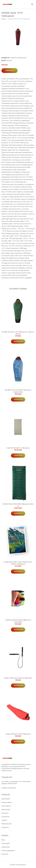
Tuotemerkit (5, 817)
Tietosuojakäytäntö (8, 851)
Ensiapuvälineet (7, 802)
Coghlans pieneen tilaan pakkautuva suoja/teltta (18, 621)
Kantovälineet (6, 806)
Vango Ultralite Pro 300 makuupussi (18, 734)
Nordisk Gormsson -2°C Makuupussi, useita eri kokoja (18, 333)
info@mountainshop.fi (9, 788)
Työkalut (4, 820)
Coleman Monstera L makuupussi (18, 448)
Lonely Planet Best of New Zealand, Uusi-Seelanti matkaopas (18, 563)
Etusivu (4, 19)
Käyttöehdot (6, 847)
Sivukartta (5, 854)
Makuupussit (22, 58)
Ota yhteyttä (6, 843)
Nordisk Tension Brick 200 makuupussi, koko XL (18, 505)
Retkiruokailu (6, 809)
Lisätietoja (10, 71)
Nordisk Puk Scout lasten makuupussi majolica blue (18, 391)
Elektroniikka (6, 799)
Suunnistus (5, 813)
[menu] (32, 4)
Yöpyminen (14, 58)
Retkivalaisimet (6, 824)
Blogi (3, 840)
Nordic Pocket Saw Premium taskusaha (18, 678)
